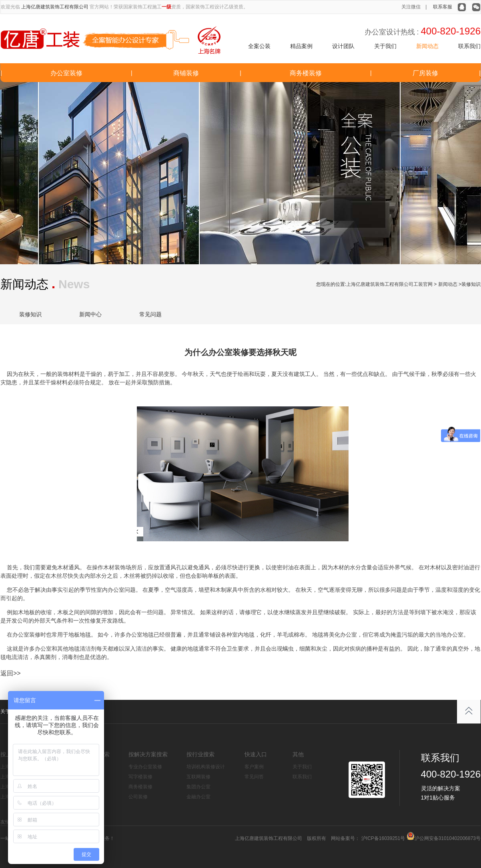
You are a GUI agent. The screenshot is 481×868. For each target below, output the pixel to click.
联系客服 (443, 7)
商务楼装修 (306, 73)
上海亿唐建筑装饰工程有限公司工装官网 (389, 284)
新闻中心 (90, 314)
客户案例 (254, 767)
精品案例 (301, 46)
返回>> (11, 673)
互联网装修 (198, 777)
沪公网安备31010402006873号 (448, 838)
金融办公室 (198, 797)
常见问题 (150, 314)
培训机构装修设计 (206, 767)
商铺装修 (186, 73)
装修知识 (30, 314)
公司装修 (138, 797)
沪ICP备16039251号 (382, 838)
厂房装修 (425, 73)
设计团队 (343, 46)
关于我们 (385, 46)
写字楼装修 (140, 777)
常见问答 (254, 777)
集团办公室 (198, 787)
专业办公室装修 (145, 767)
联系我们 (469, 46)
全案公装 (259, 46)
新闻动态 (427, 46)
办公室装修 (66, 73)
